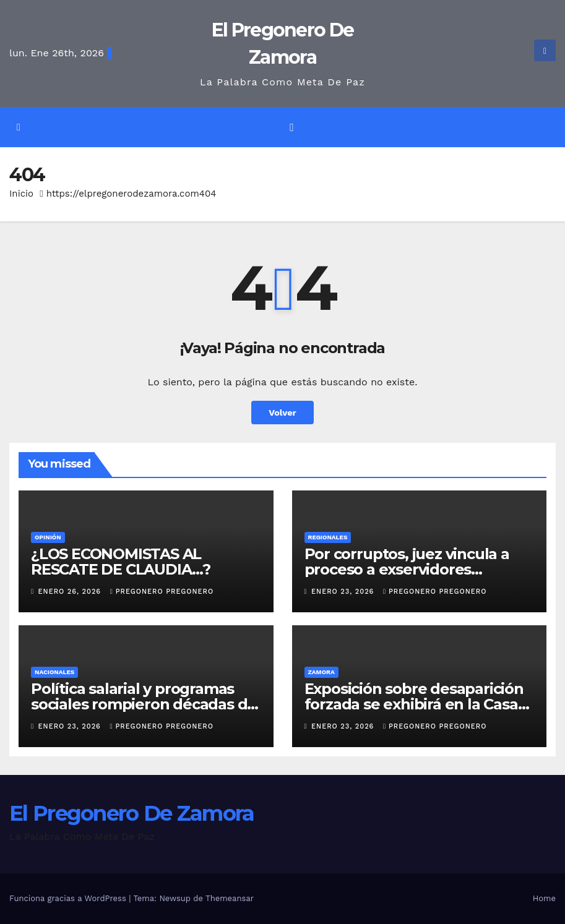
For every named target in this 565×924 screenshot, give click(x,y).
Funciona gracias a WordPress (69, 898)
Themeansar (230, 898)
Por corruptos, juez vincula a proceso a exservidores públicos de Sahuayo (407, 569)
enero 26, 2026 (71, 592)
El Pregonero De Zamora (132, 813)
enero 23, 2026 (344, 592)
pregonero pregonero (162, 592)
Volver (282, 413)
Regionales (328, 537)
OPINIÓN (48, 537)
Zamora (321, 672)
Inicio (21, 194)
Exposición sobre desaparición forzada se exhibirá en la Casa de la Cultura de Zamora (414, 704)
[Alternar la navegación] (291, 127)
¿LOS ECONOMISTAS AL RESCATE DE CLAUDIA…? (121, 562)
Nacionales (54, 672)
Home (544, 898)
